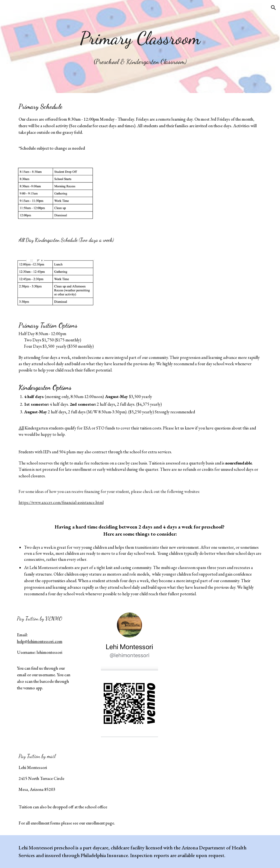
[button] (273, 8)
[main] (140, 47)
